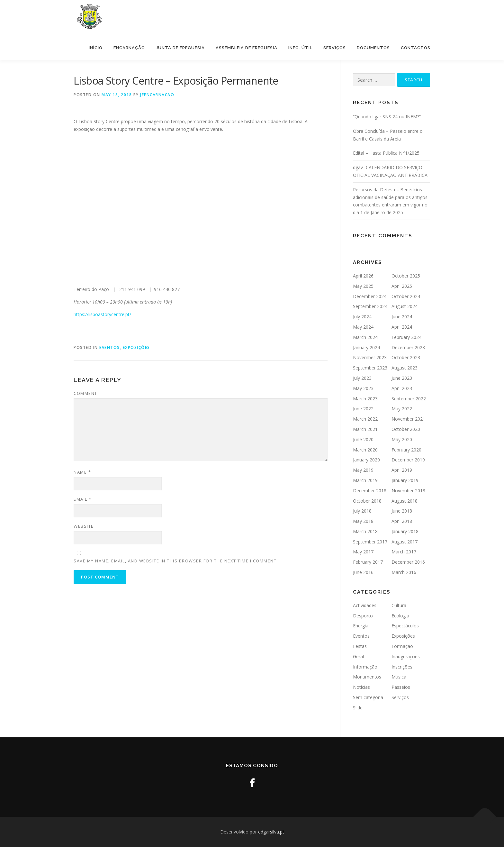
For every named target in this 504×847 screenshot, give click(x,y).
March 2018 (365, 531)
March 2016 (404, 572)
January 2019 (405, 480)
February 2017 (368, 562)
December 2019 (408, 460)
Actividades (365, 605)
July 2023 (362, 378)
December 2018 (370, 491)
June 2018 (402, 511)
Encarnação (129, 48)
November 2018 (408, 491)
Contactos (416, 48)
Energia (361, 626)
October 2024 (406, 296)
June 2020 (363, 439)
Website (84, 526)
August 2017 (405, 542)
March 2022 (365, 419)
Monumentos (367, 677)
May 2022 (402, 409)
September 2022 (409, 399)
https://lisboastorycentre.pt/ (102, 314)
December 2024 (370, 296)
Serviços (335, 48)
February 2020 (406, 450)
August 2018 (405, 501)
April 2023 (402, 388)
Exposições (136, 347)
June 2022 (363, 409)
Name (82, 472)
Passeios (401, 687)
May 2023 (363, 388)
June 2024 (402, 317)
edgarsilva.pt (271, 832)
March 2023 (365, 399)
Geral (358, 656)
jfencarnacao (157, 95)
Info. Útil (300, 48)
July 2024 (362, 317)
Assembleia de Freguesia (247, 48)
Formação (402, 646)
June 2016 (363, 572)
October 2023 (406, 357)
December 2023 (408, 347)
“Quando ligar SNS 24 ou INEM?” (387, 117)
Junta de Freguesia (180, 48)
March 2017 (404, 552)
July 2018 (362, 511)
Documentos (373, 48)
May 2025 (363, 286)
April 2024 (402, 327)
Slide (358, 708)
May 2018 (363, 521)
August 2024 (405, 306)
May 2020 (402, 439)
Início (96, 48)
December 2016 (408, 562)
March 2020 (365, 450)
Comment (85, 393)
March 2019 (365, 480)
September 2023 (370, 368)
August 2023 (405, 368)
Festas (360, 646)
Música (399, 677)
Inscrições (402, 667)
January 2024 (366, 347)
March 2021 (365, 429)
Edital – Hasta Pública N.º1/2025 (386, 153)
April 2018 (402, 521)
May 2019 (363, 470)
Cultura (399, 605)
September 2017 (370, 542)
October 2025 (406, 276)
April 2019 (402, 470)
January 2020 (366, 460)
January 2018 (405, 531)
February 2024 (406, 337)
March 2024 (365, 337)
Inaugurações (406, 656)
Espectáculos (405, 626)
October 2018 (367, 501)
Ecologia (400, 616)
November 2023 (370, 357)
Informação (365, 667)
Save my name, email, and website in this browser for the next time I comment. (176, 561)
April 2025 (402, 286)
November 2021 (408, 419)
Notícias (361, 687)
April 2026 (363, 276)
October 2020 (406, 429)
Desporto (363, 616)
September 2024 (370, 306)
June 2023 (402, 378)
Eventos (110, 347)
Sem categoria (368, 697)
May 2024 (363, 327)
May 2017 (363, 552)
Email (83, 499)
